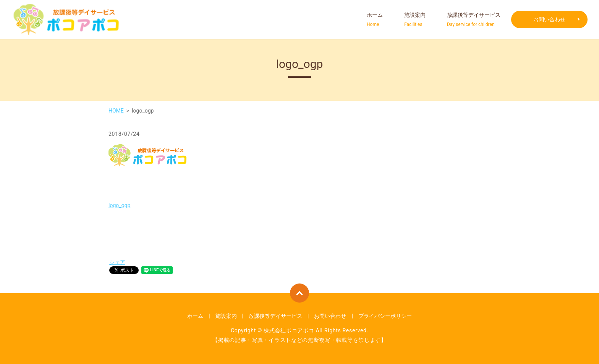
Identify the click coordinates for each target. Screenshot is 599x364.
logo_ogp (119, 205)
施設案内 (415, 20)
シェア (117, 262)
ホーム (375, 20)
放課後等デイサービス (474, 20)
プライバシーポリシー (385, 316)
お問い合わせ (549, 19)
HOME (116, 111)
